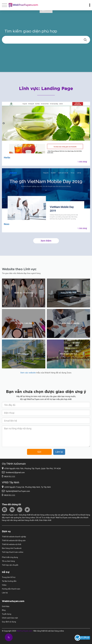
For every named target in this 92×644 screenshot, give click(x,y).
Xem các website (28, 373)
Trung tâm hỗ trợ (9, 577)
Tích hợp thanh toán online (13, 552)
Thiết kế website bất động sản (14, 540)
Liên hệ (5, 593)
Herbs (7, 158)
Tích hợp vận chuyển (10, 565)
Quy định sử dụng (9, 622)
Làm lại (59, 452)
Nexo (7, 224)
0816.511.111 (10, 476)
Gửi (39, 452)
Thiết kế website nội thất (12, 544)
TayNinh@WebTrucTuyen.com (18, 491)
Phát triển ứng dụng (10, 557)
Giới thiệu (6, 606)
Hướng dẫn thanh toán (11, 589)
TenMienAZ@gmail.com (15, 472)
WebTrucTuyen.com (24, 631)
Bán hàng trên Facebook (12, 548)
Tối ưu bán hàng (8, 561)
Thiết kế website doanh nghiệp (14, 537)
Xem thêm (46, 241)
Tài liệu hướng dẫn (9, 581)
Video (4, 585)
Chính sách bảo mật (10, 618)
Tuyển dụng (7, 614)
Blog (4, 610)
